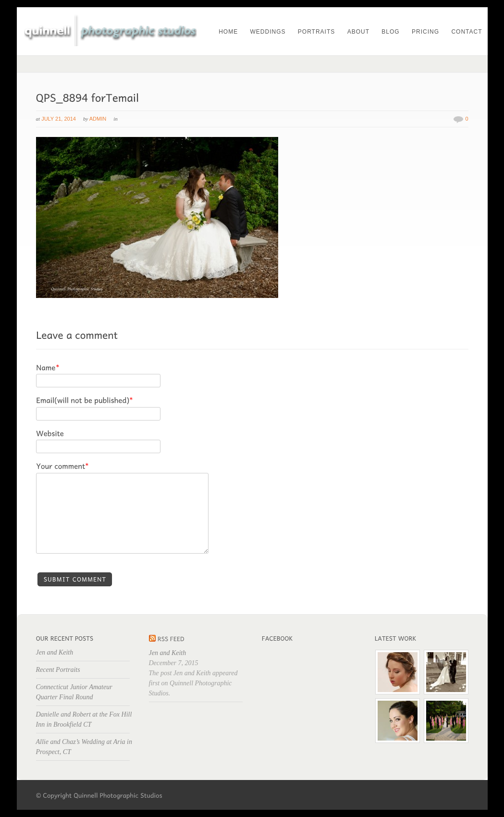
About (358, 32)
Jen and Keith (55, 652)
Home (228, 32)
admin (98, 119)
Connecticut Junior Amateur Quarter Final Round (74, 692)
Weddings (268, 32)
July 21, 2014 (59, 119)
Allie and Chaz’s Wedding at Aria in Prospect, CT (84, 747)
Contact (467, 32)
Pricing (425, 32)
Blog (390, 32)
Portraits (316, 32)
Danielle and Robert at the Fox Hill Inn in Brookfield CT (84, 719)
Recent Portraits (58, 670)
